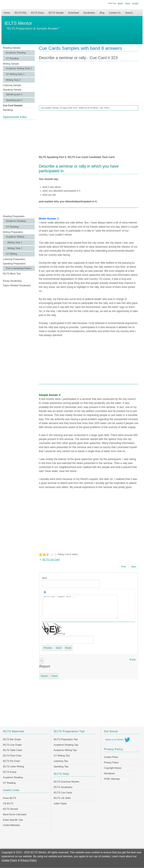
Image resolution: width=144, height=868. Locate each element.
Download (73, 13)
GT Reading (12, 58)
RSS (133, 660)
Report (44, 676)
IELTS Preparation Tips (66, 739)
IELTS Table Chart (12, 750)
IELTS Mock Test (12, 274)
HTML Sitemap (112, 779)
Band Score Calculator (15, 814)
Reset (128, 3)
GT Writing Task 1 (15, 74)
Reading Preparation (14, 216)
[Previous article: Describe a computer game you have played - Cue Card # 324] (124, 567)
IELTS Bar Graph (12, 739)
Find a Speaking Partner (19, 268)
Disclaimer (110, 773)
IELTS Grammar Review (66, 782)
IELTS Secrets (10, 809)
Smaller (135, 3)
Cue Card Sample (13, 105)
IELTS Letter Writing (14, 767)
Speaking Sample (12, 90)
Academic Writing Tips (65, 750)
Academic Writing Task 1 (19, 68)
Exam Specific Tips (13, 820)
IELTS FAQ (21, 13)
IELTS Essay (10, 772)
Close (54, 676)
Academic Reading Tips (66, 745)
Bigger (120, 3)
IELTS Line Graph (12, 745)
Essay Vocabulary (12, 281)
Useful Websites (11, 825)
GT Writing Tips (62, 756)
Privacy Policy (111, 763)
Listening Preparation (14, 259)
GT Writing (12, 254)
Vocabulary (89, 13)
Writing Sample (11, 64)
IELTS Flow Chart (12, 756)
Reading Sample (12, 48)
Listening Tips (61, 761)
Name (44, 578)
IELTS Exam (37, 13)
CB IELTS (8, 804)
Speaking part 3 (14, 100)
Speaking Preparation (14, 264)
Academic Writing (15, 237)
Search (129, 13)
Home (7, 13)
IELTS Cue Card (51, 560)
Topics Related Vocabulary (17, 285)
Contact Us (115, 13)
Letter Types (60, 804)
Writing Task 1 (15, 243)
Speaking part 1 (14, 94)
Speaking (8, 110)
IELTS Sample (56, 13)
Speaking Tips (61, 767)
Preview (48, 648)
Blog (102, 13)
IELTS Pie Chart (11, 761)
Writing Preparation (13, 232)
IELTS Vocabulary (63, 787)
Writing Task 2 (13, 80)
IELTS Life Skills (62, 798)
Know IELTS (9, 798)
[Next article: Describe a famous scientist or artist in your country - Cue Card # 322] (134, 567)
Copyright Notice (113, 768)
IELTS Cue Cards (63, 793)
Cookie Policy (111, 757)
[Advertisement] (19, 167)
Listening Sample (12, 85)
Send (59, 648)
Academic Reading (16, 53)
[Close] (42, 661)
